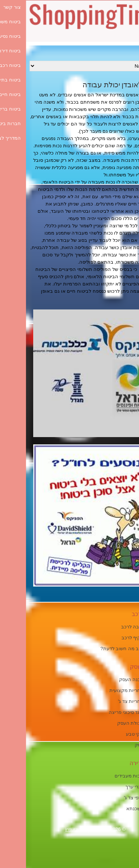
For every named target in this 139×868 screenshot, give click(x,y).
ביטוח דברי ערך (115, 787)
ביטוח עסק (120, 745)
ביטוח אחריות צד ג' (112, 701)
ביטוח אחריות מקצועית (107, 690)
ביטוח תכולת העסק (111, 723)
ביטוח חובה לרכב (113, 627)
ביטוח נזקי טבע (115, 734)
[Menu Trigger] (126, 41)
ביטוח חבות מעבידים (110, 776)
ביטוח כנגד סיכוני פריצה (107, 712)
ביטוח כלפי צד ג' (115, 798)
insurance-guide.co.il (61, 829)
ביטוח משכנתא (116, 809)
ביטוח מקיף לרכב (113, 638)
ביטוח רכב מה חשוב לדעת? (103, 649)
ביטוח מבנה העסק (112, 679)
